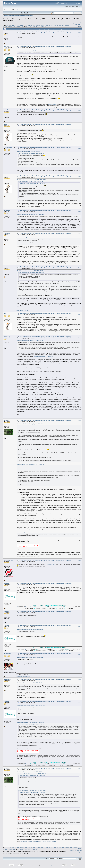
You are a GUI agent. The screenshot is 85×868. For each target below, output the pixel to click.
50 (61, 25)
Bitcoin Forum (7, 19)
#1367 (80, 211)
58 (7, 26)
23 (17, 25)
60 (10, 26)
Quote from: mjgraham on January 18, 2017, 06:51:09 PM (31, 532)
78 (40, 26)
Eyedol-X (7, 420)
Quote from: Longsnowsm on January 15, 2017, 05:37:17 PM (31, 180)
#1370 (80, 314)
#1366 (80, 177)
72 (30, 26)
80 (43, 26)
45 (53, 25)
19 (11, 25)
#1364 (80, 125)
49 (59, 25)
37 (40, 25)
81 (44, 26)
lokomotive (7, 32)
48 (57, 25)
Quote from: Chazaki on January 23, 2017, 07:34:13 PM (30, 657)
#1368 (80, 234)
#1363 (80, 111)
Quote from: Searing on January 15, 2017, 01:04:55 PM (30, 237)
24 (19, 25)
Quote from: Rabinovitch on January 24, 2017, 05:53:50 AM (31, 705)
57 (5, 26)
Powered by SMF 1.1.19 (33, 865)
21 (14, 25)
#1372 (80, 421)
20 (12, 25)
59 (8, 26)
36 (38, 25)
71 (28, 26)
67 (21, 26)
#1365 (80, 148)
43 (49, 25)
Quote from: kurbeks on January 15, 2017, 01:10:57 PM (30, 128)
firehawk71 (7, 210)
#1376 (80, 626)
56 (4, 26)
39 (43, 25)
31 (30, 25)
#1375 (80, 612)
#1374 (80, 584)
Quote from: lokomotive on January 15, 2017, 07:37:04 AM (31, 50)
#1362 (80, 47)
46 (54, 25)
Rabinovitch (8, 653)
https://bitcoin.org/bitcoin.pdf (23, 310)
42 (48, 25)
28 (25, 25)
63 (15, 26)
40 (45, 25)
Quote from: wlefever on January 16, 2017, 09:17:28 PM (30, 341)
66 (20, 26)
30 (28, 25)
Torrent (26, 13)
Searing (6, 46)
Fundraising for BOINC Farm (23, 676)
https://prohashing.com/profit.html (43, 356)
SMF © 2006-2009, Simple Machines (49, 865)
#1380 (80, 769)
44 (51, 25)
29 (27, 25)
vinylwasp (7, 233)
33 (33, 25)
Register (25, 15)
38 (41, 25)
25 (20, 25)
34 (35, 25)
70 (27, 26)
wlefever (6, 267)
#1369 (80, 268)
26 (22, 25)
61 (12, 26)
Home (7, 15)
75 (35, 26)
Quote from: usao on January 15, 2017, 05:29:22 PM (29, 151)
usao (5, 124)
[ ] (21, 607)
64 (16, 26)
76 (36, 26)
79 (41, 26)
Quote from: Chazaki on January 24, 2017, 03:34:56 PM (30, 772)
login (19, 10)
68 (23, 26)
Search (16, 15)
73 (32, 26)
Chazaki (6, 583)
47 (56, 25)
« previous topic (77, 23)
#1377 (80, 654)
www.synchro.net (52, 104)
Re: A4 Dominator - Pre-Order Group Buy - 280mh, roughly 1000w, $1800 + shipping (45, 32)
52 (64, 25)
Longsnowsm (8, 147)
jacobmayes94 (8, 560)
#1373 (80, 561)
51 (62, 25)
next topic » (78, 24)
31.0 (22, 13)
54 (67, 25)
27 (24, 25)
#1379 (80, 702)
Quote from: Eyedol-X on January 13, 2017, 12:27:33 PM (30, 424)
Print (80, 26)
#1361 (80, 33)
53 (65, 25)
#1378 (80, 680)
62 (13, 26)
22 (16, 25)
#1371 (80, 337)
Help (12, 15)
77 (38, 26)
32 (32, 25)
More (30, 15)
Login (21, 15)
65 (18, 26)
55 (69, 25)
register (23, 10)
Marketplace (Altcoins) (35, 19)
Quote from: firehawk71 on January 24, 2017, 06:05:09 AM (31, 722)
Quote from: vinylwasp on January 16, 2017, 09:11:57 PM (31, 271)
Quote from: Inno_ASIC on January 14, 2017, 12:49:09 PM (31, 465)
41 (46, 25)
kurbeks (6, 110)
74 (33, 26)
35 (36, 25)
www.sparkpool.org (51, 564)
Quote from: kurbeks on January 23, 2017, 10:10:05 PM (30, 629)
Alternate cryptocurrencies (20, 19)
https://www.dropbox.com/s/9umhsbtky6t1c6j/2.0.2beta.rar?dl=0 (38, 841)
